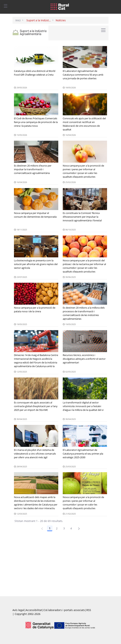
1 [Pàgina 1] (50, 528)
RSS (89, 610)
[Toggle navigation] (6, 6)
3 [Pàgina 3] (64, 528)
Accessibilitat (34, 610)
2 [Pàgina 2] (57, 528)
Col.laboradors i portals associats (64, 610)
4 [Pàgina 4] (71, 528)
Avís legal (18, 610)
